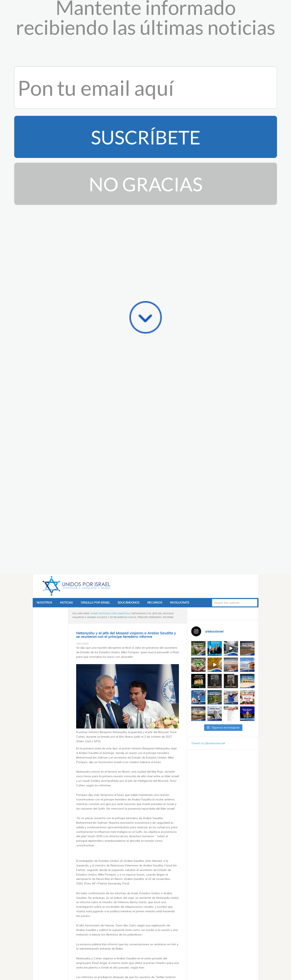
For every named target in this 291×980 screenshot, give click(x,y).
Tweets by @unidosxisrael (208, 314)
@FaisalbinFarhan (111, 814)
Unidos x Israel (76, 157)
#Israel (161, 801)
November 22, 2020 (146, 828)
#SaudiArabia (93, 801)
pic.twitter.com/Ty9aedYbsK (113, 597)
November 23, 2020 (132, 607)
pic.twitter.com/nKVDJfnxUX (102, 819)
